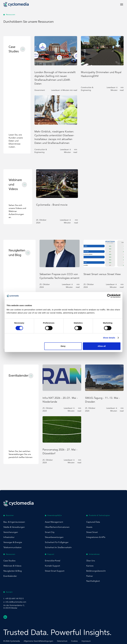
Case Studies (9, 561)
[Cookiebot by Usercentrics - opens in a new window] (109, 296)
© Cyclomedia (12, 641)
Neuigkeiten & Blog (13, 571)
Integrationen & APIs (96, 537)
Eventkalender (10, 576)
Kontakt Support (52, 566)
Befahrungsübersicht (96, 571)
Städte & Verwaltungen (14, 527)
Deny (63, 346)
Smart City (50, 532)
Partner (90, 576)
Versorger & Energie (13, 542)
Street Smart (92, 532)
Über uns (91, 561)
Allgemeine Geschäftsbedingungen (38, 641)
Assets (89, 527)
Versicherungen (11, 532)
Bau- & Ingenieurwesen (14, 522)
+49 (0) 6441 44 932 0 (14, 598)
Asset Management (54, 522)
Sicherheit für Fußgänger (57, 542)
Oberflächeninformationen (57, 527)
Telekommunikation (13, 547)
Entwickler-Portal (53, 561)
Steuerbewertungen (54, 537)
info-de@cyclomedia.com (16, 602)
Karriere (90, 566)
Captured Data (93, 522)
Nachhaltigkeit (93, 581)
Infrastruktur (9, 537)
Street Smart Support (55, 571)
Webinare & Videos (12, 566)
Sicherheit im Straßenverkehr (58, 547)
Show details (109, 338)
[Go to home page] (16, 4)
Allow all (102, 346)
